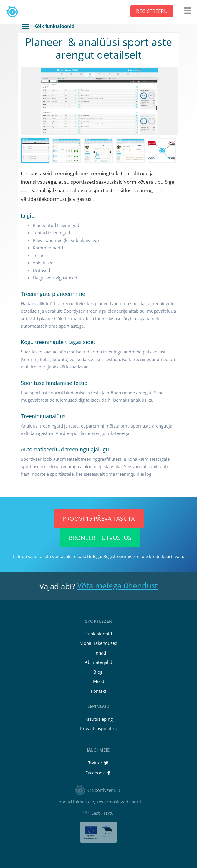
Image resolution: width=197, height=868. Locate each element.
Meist (99, 681)
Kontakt (98, 691)
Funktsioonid (99, 634)
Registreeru (152, 12)
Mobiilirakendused (98, 643)
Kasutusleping (99, 719)
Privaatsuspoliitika (99, 728)
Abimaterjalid (98, 662)
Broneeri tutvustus (100, 538)
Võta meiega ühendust (117, 585)
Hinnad (99, 653)
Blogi (98, 672)
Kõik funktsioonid (48, 26)
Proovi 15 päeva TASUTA (99, 519)
